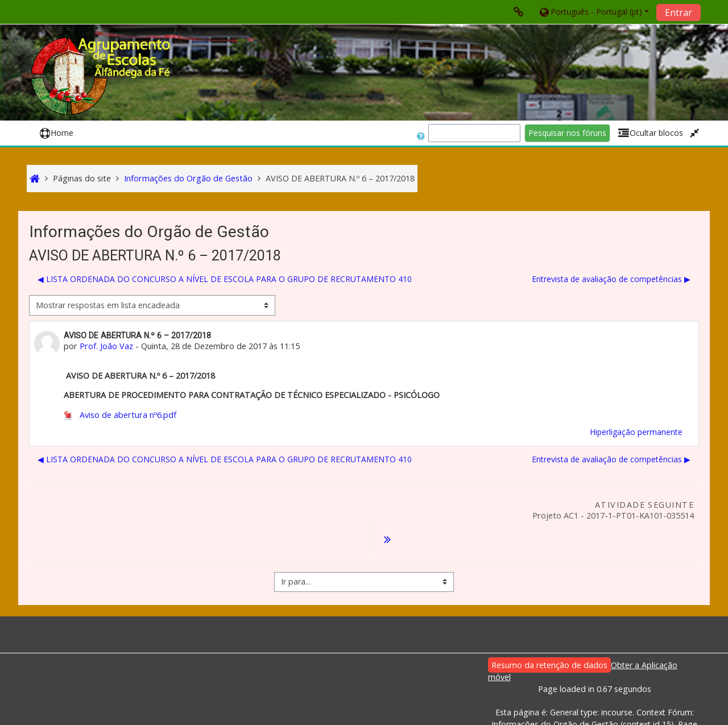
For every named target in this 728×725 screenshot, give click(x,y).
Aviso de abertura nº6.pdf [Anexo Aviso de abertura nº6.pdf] (120, 415)
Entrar (679, 13)
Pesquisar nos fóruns (567, 133)
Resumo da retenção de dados (549, 637)
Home (57, 133)
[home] (102, 76)
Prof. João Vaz (106, 346)
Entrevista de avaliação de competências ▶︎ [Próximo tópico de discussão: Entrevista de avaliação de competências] (611, 279)
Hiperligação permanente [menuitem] (636, 432)
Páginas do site (82, 178)
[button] (593, 12)
